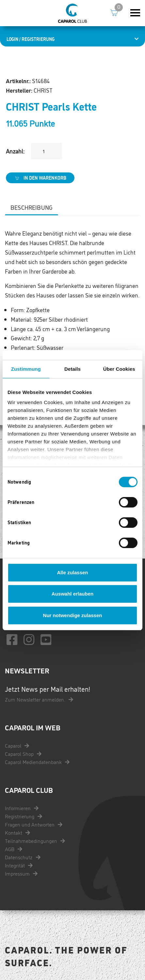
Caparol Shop (23, 754)
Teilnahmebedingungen (35, 841)
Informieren (22, 808)
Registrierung (24, 816)
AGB (14, 849)
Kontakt (17, 832)
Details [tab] (72, 369)
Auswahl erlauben (72, 594)
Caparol (17, 745)
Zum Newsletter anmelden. (39, 699)
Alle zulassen (72, 572)
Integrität (19, 865)
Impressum (21, 873)
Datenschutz (23, 857)
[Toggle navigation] (135, 13)
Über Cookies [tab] (119, 369)
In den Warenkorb (40, 178)
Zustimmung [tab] (26, 369)
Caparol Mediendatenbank (37, 762)
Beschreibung (32, 207)
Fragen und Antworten (34, 824)
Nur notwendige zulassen (73, 615)
